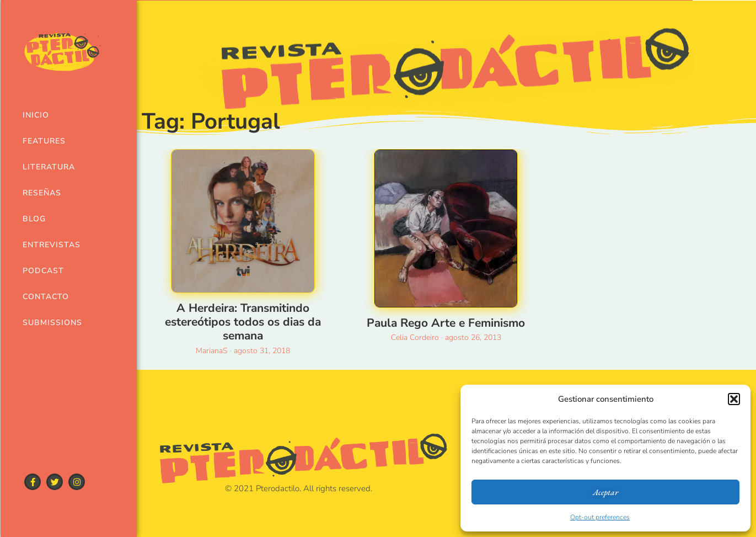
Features (44, 141)
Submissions (49, 323)
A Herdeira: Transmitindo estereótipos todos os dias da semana (243, 322)
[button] (734, 399)
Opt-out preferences (600, 517)
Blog (34, 219)
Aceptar (605, 492)
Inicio (36, 115)
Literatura (49, 167)
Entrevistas (49, 245)
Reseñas (42, 193)
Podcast (43, 271)
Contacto (46, 297)
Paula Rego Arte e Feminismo (446, 323)
